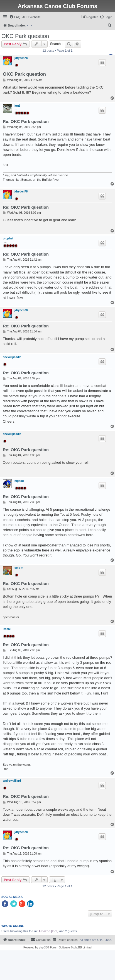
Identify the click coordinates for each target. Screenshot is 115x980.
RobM (7, 629)
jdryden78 (21, 58)
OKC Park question (25, 36)
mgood (19, 481)
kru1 (17, 106)
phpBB (43, 947)
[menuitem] (15, 17)
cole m (19, 568)
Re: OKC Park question (26, 121)
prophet (8, 238)
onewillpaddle (12, 357)
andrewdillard (12, 781)
